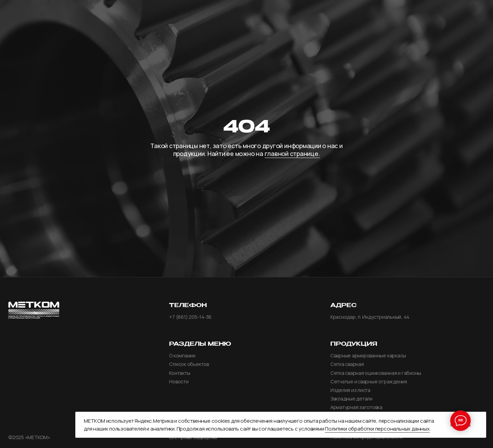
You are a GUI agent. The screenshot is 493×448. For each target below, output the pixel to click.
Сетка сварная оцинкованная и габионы (376, 373)
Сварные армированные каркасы (368, 356)
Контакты (180, 373)
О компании (182, 356)
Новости (179, 382)
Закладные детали (351, 399)
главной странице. (292, 154)
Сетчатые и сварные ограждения (369, 382)
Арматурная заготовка (356, 407)
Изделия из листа (350, 390)
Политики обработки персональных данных (377, 429)
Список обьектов (189, 364)
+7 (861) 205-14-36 (190, 317)
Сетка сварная (347, 364)
